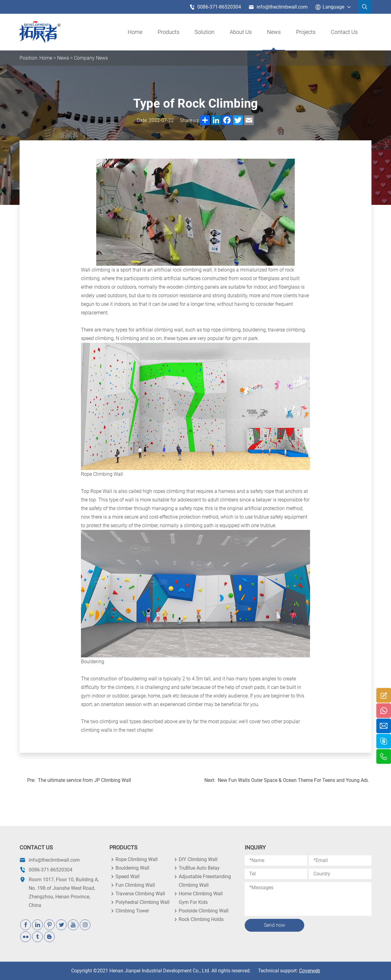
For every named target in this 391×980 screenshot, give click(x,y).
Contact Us (344, 32)
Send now (274, 925)
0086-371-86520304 (215, 7)
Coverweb (310, 971)
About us (241, 32)
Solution (205, 32)
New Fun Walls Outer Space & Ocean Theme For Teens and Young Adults (293, 780)
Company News (91, 58)
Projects (306, 32)
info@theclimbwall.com (278, 7)
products (168, 32)
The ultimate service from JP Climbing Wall (84, 780)
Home (135, 32)
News (274, 32)
